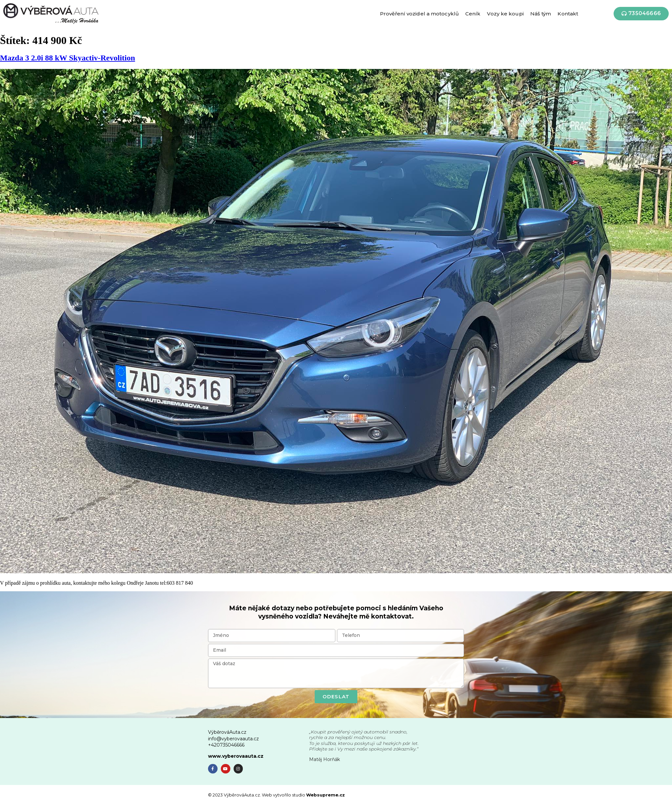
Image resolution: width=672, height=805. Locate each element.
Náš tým (541, 14)
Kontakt (568, 14)
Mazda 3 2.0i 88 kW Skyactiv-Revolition (68, 58)
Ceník (473, 14)
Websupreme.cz (325, 795)
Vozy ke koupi (505, 14)
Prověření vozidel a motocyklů (419, 14)
